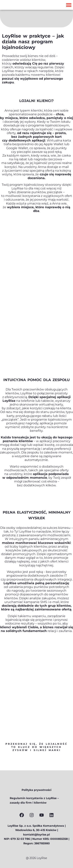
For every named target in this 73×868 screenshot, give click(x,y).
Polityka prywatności (36, 790)
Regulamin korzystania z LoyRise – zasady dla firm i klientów (34, 800)
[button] (69, 5)
